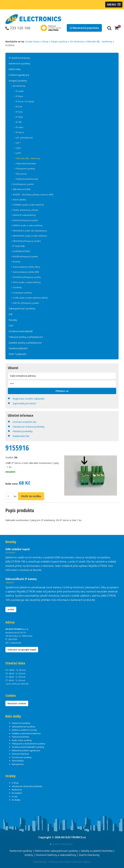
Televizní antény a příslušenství (26, 337)
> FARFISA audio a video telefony (27, 225)
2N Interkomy (77, 41)
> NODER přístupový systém (24, 256)
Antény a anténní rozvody (24, 730)
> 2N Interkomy (18, 86)
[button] (114, 5)
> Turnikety (16, 287)
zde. (44, 570)
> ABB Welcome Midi (21, 189)
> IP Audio (19, 91)
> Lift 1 (17, 143)
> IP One (18, 107)
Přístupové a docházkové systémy (28, 744)
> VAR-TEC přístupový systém (25, 303)
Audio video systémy (22, 740)
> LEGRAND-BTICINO (21, 251)
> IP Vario (19, 127)
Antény (29, 855)
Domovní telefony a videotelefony (56, 855)
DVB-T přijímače (18, 354)
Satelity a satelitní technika (97, 851)
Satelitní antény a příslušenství (25, 343)
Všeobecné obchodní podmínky (27, 786)
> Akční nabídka (19, 200)
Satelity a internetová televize (26, 733)
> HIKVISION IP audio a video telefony (29, 236)
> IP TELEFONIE (18, 246)
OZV (11, 325)
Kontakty (16, 800)
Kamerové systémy (19, 63)
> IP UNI (18, 122)
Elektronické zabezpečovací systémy (57, 851)
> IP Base (19, 96)
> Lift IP (18, 153)
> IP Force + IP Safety (24, 101)
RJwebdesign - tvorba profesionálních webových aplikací (62, 862)
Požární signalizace (19, 75)
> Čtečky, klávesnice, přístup (25, 210)
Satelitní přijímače (18, 348)
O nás (15, 796)
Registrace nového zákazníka (28, 399)
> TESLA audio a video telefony (26, 282)
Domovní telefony (20, 754)
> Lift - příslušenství (23, 138)
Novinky (13, 320)
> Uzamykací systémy (21, 293)
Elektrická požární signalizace (26, 750)
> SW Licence (20, 174)
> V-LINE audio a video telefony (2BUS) (29, 298)
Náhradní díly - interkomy (99, 41)
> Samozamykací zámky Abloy (26, 267)
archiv (11, 609)
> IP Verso (19, 132)
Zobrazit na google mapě (22, 650)
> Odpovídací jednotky (25, 163)
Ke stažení (17, 793)
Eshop (45, 41)
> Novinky (16, 262)
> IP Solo (18, 112)
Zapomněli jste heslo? (24, 403)
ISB (10, 314)
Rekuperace (18, 764)
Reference (17, 790)
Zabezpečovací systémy (22, 308)
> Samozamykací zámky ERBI (25, 272)
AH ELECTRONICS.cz (73, 837)
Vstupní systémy (59, 41)
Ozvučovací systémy (22, 757)
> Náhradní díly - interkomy (27, 158)
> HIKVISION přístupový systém (26, 241)
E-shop (15, 783)
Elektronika (15, 69)
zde (98, 600)
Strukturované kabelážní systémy (28, 747)
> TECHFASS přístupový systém (26, 277)
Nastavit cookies (17, 703)
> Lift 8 (17, 148)
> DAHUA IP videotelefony (23, 215)
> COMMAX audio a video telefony (27, 205)
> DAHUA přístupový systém (24, 220)
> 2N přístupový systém (22, 184)
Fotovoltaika (18, 761)
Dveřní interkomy (89, 855)
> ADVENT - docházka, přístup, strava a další (32, 194)
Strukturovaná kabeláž (21, 331)
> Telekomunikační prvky (26, 179)
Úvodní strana (32, 41)
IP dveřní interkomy (19, 58)
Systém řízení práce (61, 844)
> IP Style (19, 117)
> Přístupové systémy (25, 169)
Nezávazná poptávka (84, 28)
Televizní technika (20, 737)
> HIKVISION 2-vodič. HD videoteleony (29, 231)
